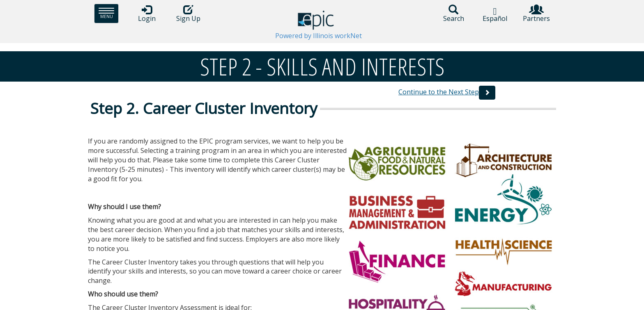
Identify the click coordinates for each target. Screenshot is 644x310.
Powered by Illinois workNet (319, 36)
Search (453, 14)
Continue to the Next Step (439, 92)
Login (147, 14)
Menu (109, 13)
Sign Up (188, 14)
